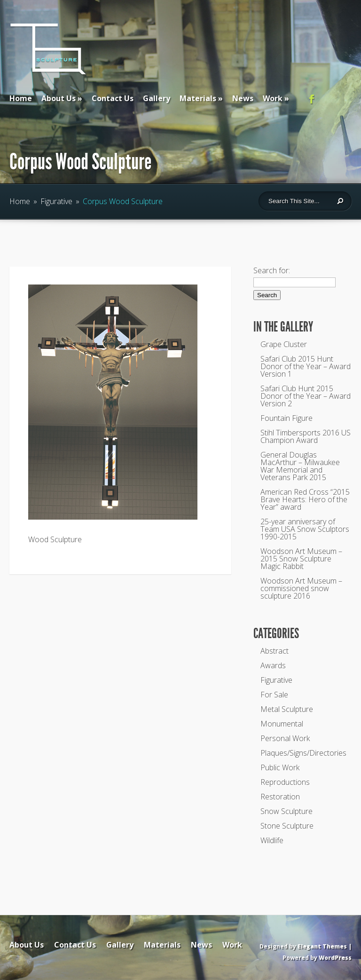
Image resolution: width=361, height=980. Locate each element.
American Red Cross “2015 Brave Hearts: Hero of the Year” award (305, 499)
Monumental (282, 724)
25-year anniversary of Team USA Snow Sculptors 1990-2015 (305, 529)
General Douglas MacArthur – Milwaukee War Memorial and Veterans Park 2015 (300, 466)
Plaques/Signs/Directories (303, 753)
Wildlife (272, 840)
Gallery (157, 98)
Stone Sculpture (287, 826)
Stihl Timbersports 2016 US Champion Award (306, 436)
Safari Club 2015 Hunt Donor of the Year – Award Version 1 (306, 366)
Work (273, 98)
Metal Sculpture (287, 709)
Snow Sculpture (286, 811)
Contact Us (113, 98)
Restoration (280, 797)
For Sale (274, 695)
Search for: (272, 270)
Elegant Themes (322, 946)
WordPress (335, 958)
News (243, 98)
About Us (59, 98)
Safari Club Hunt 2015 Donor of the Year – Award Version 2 (306, 396)
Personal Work (285, 738)
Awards (273, 665)
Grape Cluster (284, 344)
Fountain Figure (286, 418)
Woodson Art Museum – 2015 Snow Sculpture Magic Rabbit (301, 559)
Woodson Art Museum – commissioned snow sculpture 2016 (301, 588)
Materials (198, 98)
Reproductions (285, 782)
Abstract (275, 651)
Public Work (280, 767)
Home (21, 98)
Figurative (56, 201)
